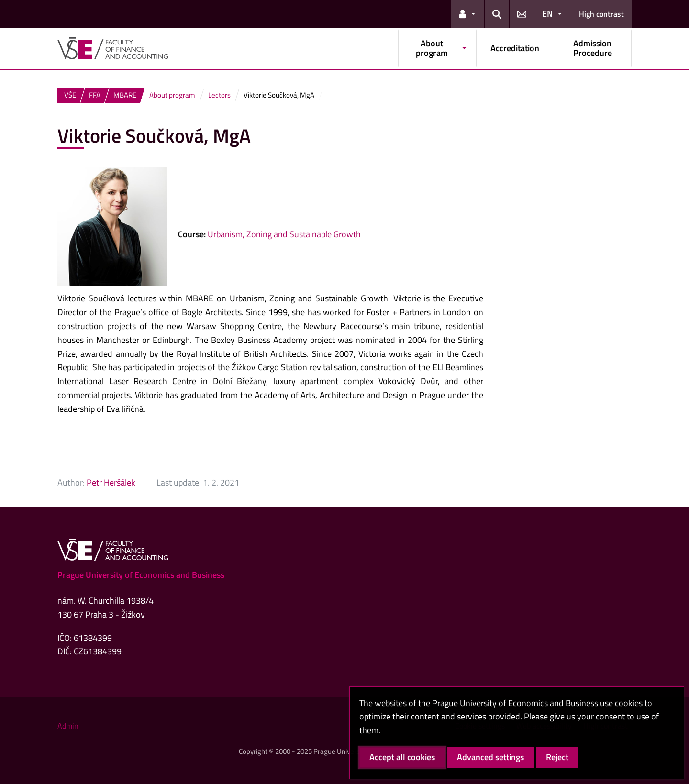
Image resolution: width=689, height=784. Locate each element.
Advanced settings (490, 757)
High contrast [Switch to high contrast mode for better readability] (601, 14)
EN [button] (547, 14)
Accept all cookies (402, 757)
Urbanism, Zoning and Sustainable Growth (285, 234)
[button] (468, 14)
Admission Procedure (593, 48)
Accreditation (515, 48)
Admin (68, 726)
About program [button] (432, 48)
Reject (557, 757)
